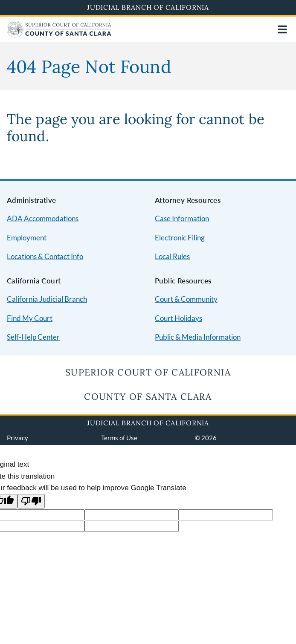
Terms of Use (119, 438)
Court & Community (186, 299)
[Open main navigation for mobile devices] (282, 29)
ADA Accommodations (43, 218)
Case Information (182, 218)
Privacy (17, 438)
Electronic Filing (180, 238)
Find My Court (30, 318)
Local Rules (172, 256)
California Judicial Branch (47, 299)
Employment (27, 238)
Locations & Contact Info (45, 256)
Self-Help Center (33, 337)
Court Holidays (178, 318)
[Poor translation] (31, 501)
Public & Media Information (198, 337)
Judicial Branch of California (148, 7)
